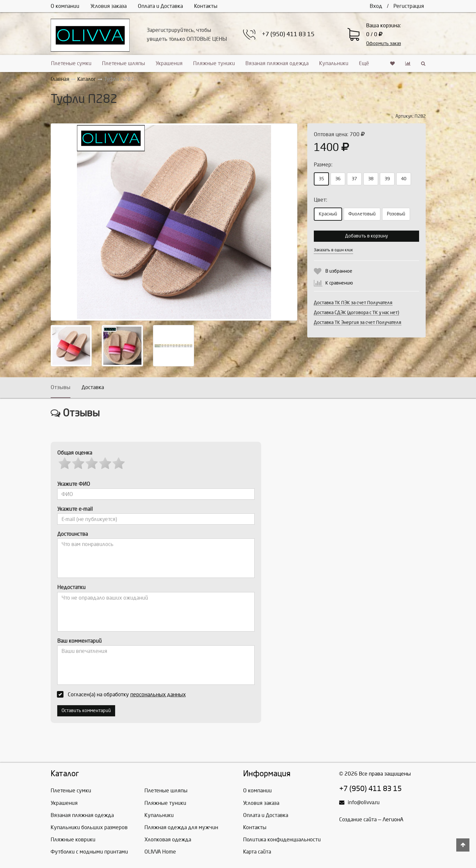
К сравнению (339, 283)
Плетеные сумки (71, 63)
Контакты (206, 6)
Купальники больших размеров (89, 827)
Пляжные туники (214, 63)
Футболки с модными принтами (89, 852)
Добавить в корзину (366, 236)
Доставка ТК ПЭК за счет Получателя (353, 303)
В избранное (339, 271)
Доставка (93, 387)
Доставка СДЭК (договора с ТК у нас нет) (356, 313)
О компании (65, 6)
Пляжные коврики (73, 840)
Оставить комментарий (86, 711)
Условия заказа (109, 6)
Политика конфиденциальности (282, 840)
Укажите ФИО (74, 484)
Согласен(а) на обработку (124, 694)
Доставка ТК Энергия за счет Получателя (358, 322)
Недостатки (71, 587)
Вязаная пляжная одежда (277, 63)
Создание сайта (358, 819)
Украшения (169, 63)
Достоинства (73, 534)
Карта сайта (257, 852)
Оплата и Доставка (160, 6)
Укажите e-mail (75, 509)
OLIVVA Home (160, 852)
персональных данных (158, 694)
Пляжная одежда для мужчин (181, 827)
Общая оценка (75, 453)
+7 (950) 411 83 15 (288, 34)
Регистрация (409, 6)
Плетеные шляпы (124, 63)
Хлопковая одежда (168, 840)
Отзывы (61, 387)
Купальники (334, 63)
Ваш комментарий (79, 641)
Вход (376, 6)
